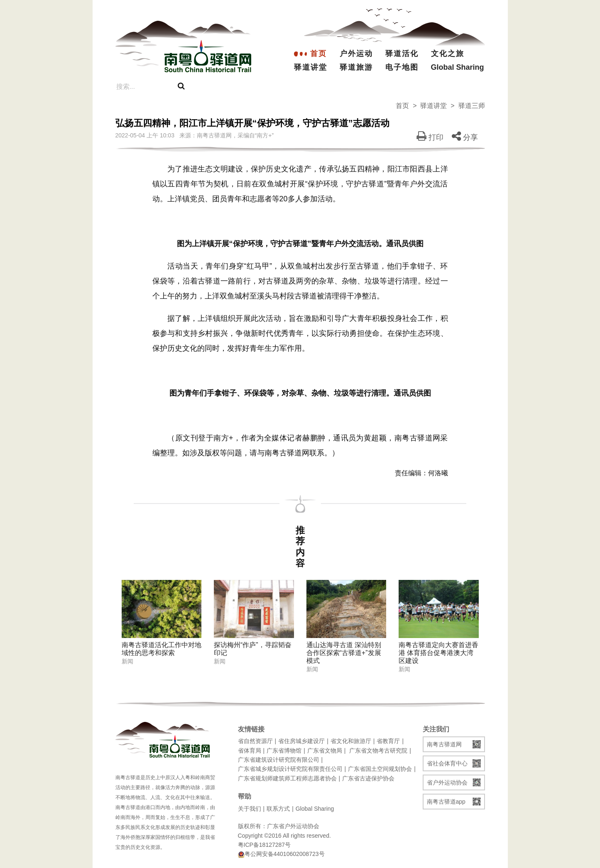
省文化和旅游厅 (351, 741)
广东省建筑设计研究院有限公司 (279, 760)
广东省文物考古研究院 (378, 751)
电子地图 (402, 67)
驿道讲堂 (311, 67)
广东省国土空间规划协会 (380, 769)
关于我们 (250, 809)
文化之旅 (448, 54)
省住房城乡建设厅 (301, 741)
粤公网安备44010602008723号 (281, 854)
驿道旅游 (356, 67)
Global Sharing (450, 67)
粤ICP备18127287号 (264, 845)
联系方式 (278, 809)
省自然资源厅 (255, 741)
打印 (430, 137)
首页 (318, 54)
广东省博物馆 (284, 751)
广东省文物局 (325, 751)
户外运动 (356, 54)
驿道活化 (402, 54)
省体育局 (250, 751)
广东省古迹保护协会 (368, 778)
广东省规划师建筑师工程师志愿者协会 (287, 778)
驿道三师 (472, 106)
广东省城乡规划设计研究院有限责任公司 (290, 769)
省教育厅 (388, 741)
